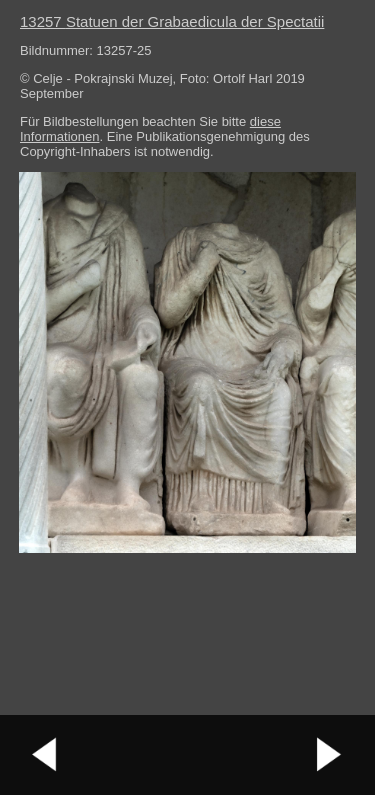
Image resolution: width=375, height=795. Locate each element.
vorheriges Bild (45, 755)
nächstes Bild (330, 755)
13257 (172, 21)
